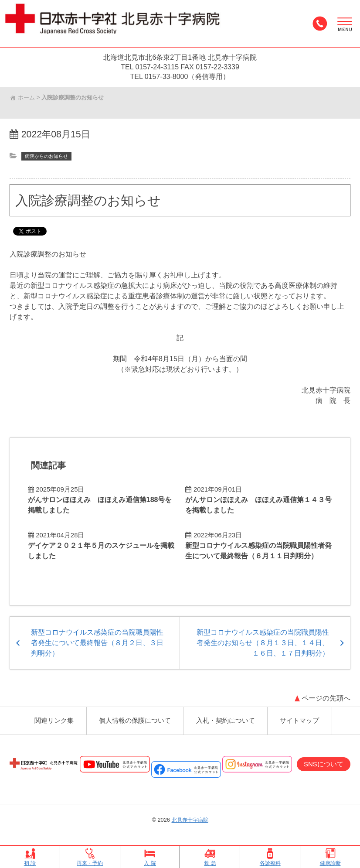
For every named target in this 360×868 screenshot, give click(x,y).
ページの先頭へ (325, 693)
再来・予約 (90, 857)
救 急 (210, 857)
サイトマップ (302, 718)
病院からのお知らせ (49, 158)
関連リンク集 (52, 718)
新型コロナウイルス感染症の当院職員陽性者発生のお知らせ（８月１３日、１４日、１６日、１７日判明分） (262, 638)
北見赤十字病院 (190, 819)
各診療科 (270, 857)
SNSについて (321, 763)
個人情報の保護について (134, 718)
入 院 (150, 857)
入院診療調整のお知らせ (94, 202)
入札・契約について (227, 718)
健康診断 (330, 857)
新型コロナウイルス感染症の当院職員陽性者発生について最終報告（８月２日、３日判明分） (98, 638)
